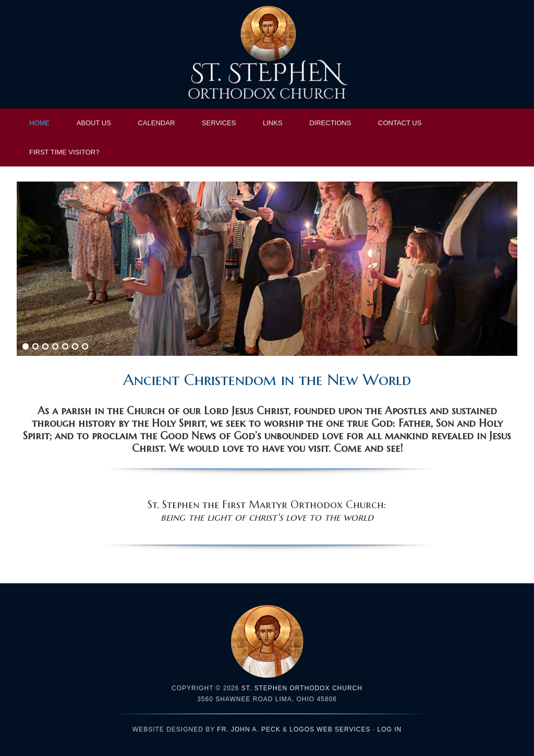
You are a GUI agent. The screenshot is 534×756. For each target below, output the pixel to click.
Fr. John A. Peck (248, 729)
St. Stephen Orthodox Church (267, 55)
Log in (390, 729)
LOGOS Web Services (330, 729)
